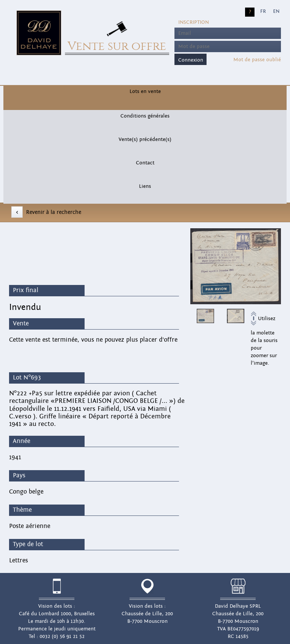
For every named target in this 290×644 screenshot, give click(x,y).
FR (263, 11)
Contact (145, 163)
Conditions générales (145, 116)
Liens (145, 186)
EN (276, 11)
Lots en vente (145, 91)
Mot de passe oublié (257, 60)
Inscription (194, 22)
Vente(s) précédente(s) (145, 139)
